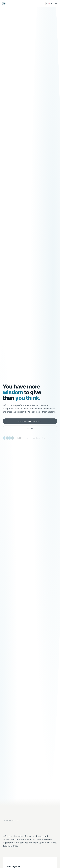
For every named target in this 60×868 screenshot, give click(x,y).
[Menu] (56, 4)
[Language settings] (49, 4)
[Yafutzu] (4, 4)
